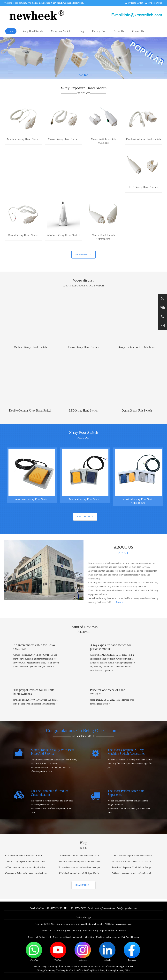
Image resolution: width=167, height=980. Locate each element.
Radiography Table (80, 937)
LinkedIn (107, 951)
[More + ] (120, 602)
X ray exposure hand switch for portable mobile (111, 647)
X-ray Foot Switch (154, 3)
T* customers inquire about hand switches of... (80, 856)
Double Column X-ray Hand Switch (30, 411)
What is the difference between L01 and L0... (132, 862)
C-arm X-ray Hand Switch (83, 347)
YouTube (58, 951)
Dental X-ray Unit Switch (137, 411)
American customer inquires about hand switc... (80, 862)
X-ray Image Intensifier (104, 931)
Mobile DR (47, 931)
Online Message (83, 917)
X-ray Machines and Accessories (105, 937)
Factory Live (99, 31)
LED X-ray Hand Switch (83, 411)
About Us (119, 31)
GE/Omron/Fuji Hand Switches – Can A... (24, 856)
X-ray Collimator (84, 931)
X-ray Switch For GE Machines (137, 347)
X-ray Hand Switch (134, 3)
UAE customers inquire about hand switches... (133, 856)
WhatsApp (34, 951)
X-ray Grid (121, 931)
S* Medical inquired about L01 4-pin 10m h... (80, 873)
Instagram (83, 951)
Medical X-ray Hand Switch (30, 347)
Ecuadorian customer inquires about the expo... (80, 867)
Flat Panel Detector (130, 937)
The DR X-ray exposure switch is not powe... (26, 862)
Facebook (132, 951)
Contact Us (138, 31)
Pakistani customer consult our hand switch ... (133, 873)
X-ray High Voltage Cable (40, 937)
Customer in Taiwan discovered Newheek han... (27, 873)
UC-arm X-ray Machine (64, 931)
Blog (81, 31)
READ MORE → (83, 254)
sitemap (128, 924)
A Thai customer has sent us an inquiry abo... (26, 867)
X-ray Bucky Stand (62, 937)
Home (11, 31)
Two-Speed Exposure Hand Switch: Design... (132, 867)
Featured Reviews (84, 627)
